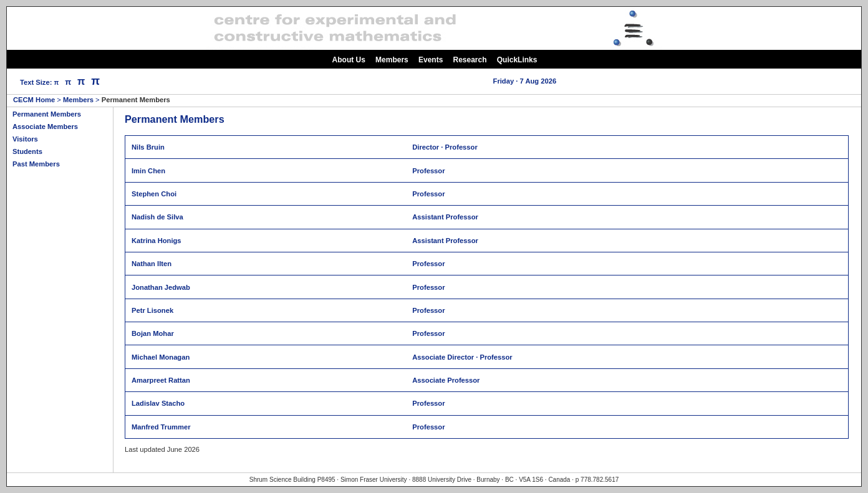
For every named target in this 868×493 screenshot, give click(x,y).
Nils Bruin (148, 147)
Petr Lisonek (152, 310)
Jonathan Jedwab (161, 287)
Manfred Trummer (161, 427)
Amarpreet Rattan (161, 380)
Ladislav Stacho (158, 403)
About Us (349, 60)
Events (431, 60)
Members (392, 60)
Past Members (36, 164)
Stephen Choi (154, 194)
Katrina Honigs (157, 241)
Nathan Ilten (152, 264)
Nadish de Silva (157, 217)
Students (27, 151)
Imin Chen (148, 171)
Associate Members (45, 127)
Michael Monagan (161, 357)
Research (470, 60)
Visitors (25, 139)
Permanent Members (47, 114)
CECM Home (34, 100)
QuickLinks (517, 60)
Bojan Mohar (153, 333)
